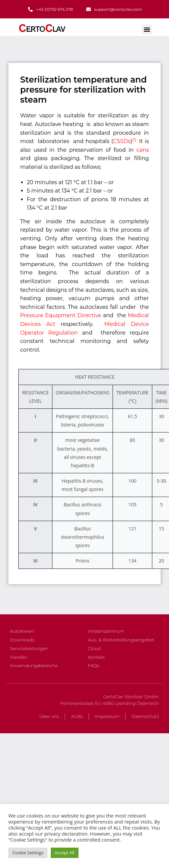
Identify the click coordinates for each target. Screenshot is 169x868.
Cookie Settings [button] (28, 853)
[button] (147, 29)
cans (143, 150)
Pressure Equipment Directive (61, 315)
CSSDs (122, 141)
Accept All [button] (65, 853)
